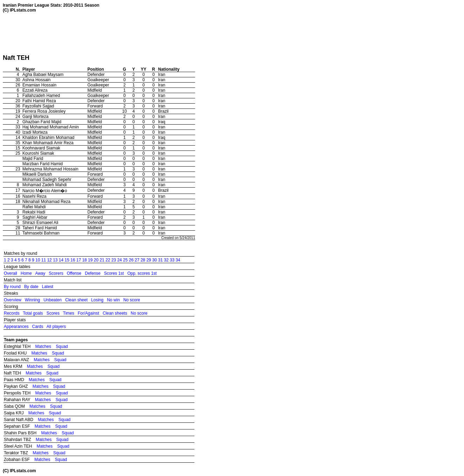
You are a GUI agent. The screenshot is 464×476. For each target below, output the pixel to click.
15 (67, 260)
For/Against (88, 313)
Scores (53, 313)
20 (96, 260)
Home (26, 273)
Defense (93, 273)
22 (108, 260)
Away (40, 273)
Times (69, 313)
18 (84, 260)
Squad (62, 346)
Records (12, 313)
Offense (74, 273)
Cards (38, 327)
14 (61, 260)
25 (125, 260)
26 (131, 260)
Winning (32, 300)
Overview (13, 300)
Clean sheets (115, 313)
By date (31, 287)
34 (178, 260)
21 (102, 260)
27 (137, 260)
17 (78, 260)
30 (154, 260)
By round (12, 287)
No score (132, 300)
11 (44, 260)
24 (119, 260)
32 (166, 260)
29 (149, 260)
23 (113, 260)
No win (113, 300)
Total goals (33, 313)
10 (38, 260)
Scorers (56, 273)
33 (172, 260)
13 (55, 260)
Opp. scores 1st (142, 273)
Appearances (16, 327)
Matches (43, 346)
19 (90, 260)
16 (73, 260)
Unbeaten (52, 300)
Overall (10, 273)
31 (160, 260)
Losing (97, 300)
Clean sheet (76, 300)
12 (49, 260)
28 (143, 260)
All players (56, 327)
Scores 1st (114, 273)
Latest (48, 287)
